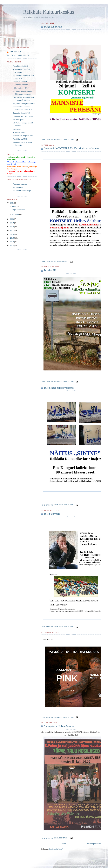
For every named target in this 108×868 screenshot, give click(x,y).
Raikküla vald (18, 187)
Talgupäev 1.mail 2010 (22, 113)
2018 (12, 227)
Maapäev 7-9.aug (19, 132)
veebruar (16, 214)
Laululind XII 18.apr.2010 (23, 116)
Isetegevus (17, 129)
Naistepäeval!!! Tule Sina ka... (60, 726)
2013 (12, 245)
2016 (12, 234)
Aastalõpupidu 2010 (21, 66)
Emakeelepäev (18, 120)
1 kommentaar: (61, 262)
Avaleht (63, 844)
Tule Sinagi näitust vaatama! (59, 388)
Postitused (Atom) (56, 849)
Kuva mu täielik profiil (18, 56)
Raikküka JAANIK (20, 139)
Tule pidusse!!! (52, 514)
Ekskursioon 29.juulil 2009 (23, 136)
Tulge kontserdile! (53, 27)
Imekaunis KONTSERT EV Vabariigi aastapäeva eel (72, 148)
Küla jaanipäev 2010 (21, 88)
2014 (12, 242)
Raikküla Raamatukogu (22, 190)
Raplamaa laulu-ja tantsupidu (24, 103)
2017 (12, 230)
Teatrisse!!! (50, 270)
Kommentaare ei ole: (64, 140)
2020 (12, 219)
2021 (12, 203)
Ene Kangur (16, 52)
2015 (12, 238)
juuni (14, 206)
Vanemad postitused (93, 844)
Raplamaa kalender (20, 184)
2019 (12, 223)
